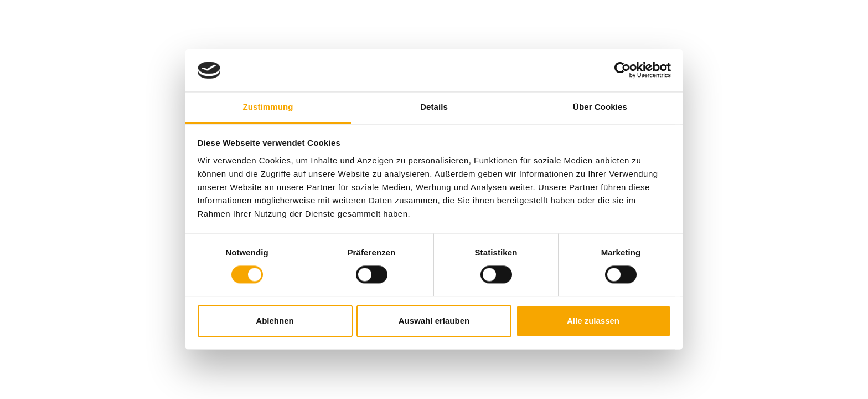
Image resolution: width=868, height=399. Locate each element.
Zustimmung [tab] (268, 107)
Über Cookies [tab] (600, 107)
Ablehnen (275, 321)
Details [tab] (434, 107)
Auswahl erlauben (434, 321)
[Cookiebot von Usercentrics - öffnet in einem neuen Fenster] (622, 70)
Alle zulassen (593, 321)
